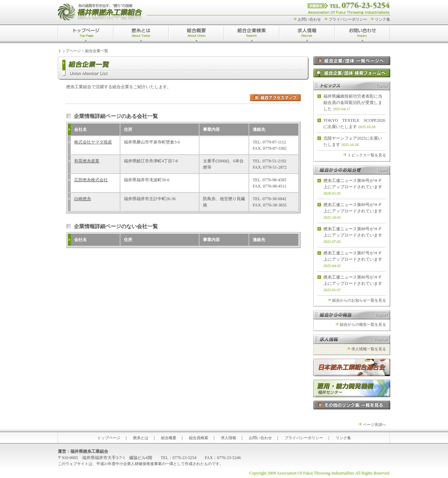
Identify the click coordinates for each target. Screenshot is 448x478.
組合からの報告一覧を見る (363, 324)
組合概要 (196, 34)
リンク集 (383, 19)
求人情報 (307, 34)
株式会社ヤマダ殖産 (93, 142)
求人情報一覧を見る (369, 349)
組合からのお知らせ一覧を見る (359, 300)
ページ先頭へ (374, 424)
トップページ (86, 34)
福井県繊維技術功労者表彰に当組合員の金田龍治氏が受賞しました (353, 103)
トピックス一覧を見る (367, 155)
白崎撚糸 (83, 199)
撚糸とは (141, 34)
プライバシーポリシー (348, 19)
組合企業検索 (252, 34)
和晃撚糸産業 (87, 161)
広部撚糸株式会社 (91, 180)
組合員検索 (199, 438)
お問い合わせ (309, 19)
